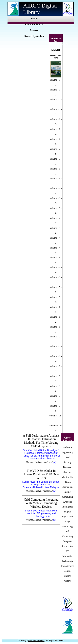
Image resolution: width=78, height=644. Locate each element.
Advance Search (34, 24)
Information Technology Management (67, 561)
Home (34, 19)
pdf (55, 462)
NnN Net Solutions (36, 641)
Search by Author (34, 36)
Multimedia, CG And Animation (67, 482)
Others (68, 581)
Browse (34, 30)
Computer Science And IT (68, 546)
